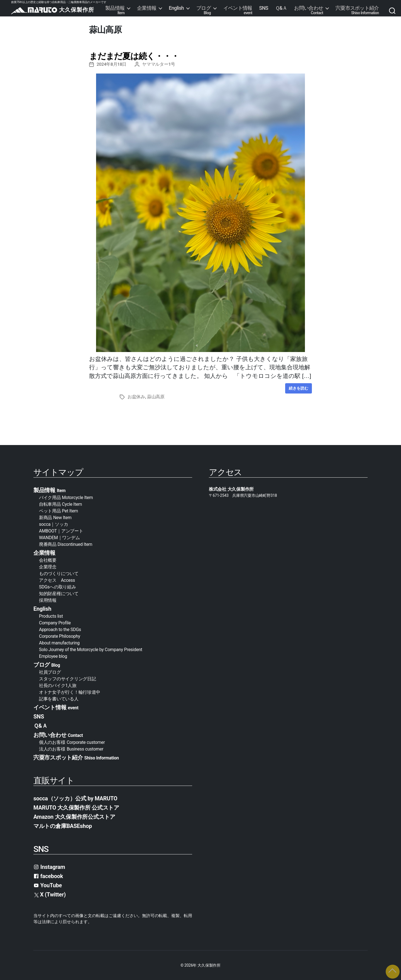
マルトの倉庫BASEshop (63, 826)
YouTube (48, 885)
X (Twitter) (50, 894)
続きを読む (299, 388)
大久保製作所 (209, 965)
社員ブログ (50, 672)
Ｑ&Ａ (281, 8)
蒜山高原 (156, 397)
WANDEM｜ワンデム (59, 537)
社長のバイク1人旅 (58, 685)
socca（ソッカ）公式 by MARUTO (75, 798)
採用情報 (48, 600)
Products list (51, 616)
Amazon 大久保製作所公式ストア (74, 817)
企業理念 (48, 567)
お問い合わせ (309, 10)
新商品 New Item (55, 517)
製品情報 (115, 10)
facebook (48, 876)
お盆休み (136, 397)
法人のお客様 (71, 749)
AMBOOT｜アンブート (61, 531)
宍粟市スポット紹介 (357, 10)
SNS (264, 8)
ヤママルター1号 (159, 64)
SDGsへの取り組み (57, 587)
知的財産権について (59, 593)
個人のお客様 (72, 742)
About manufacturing (59, 643)
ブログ (204, 10)
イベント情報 (238, 10)
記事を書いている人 (59, 699)
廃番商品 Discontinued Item (66, 544)
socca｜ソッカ (53, 524)
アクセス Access (57, 580)
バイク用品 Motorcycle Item (66, 497)
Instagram (49, 867)
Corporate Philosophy (60, 636)
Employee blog (53, 656)
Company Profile (55, 623)
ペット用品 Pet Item (58, 511)
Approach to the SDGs (60, 629)
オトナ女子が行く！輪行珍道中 (70, 692)
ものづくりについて (59, 573)
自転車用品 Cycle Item (60, 504)
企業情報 (147, 8)
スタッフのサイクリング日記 (68, 679)
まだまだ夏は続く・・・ (134, 56)
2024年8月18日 (112, 64)
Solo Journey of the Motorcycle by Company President (91, 649)
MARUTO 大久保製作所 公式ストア (76, 807)
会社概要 (50, 560)
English (176, 8)
